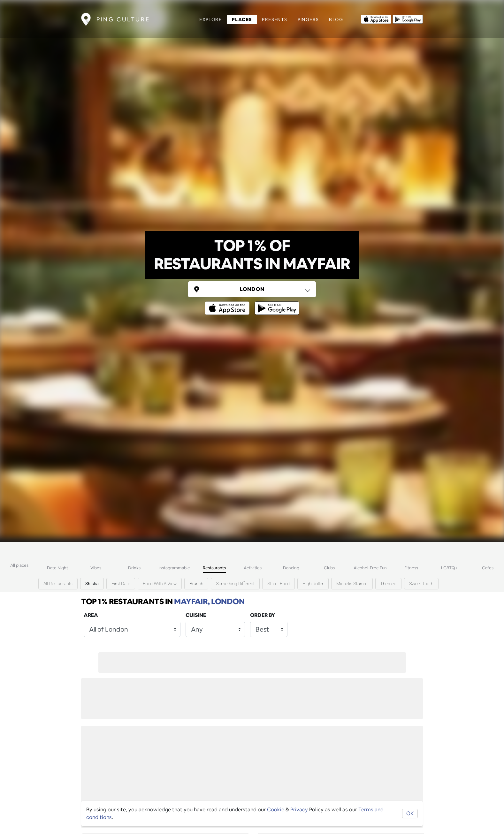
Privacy (299, 810)
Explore (210, 19)
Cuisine (196, 615)
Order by (263, 615)
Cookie (276, 810)
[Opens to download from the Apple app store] (376, 19)
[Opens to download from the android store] (408, 19)
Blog (336, 19)
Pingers (308, 19)
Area (91, 615)
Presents (275, 19)
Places (242, 19)
